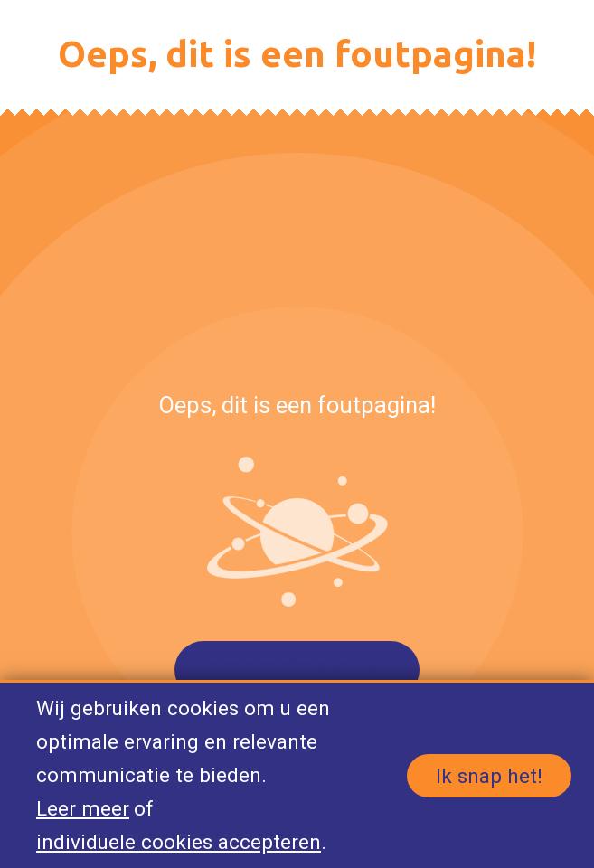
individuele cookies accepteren (179, 842)
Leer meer (83, 808)
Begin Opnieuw (297, 670)
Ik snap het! (489, 776)
